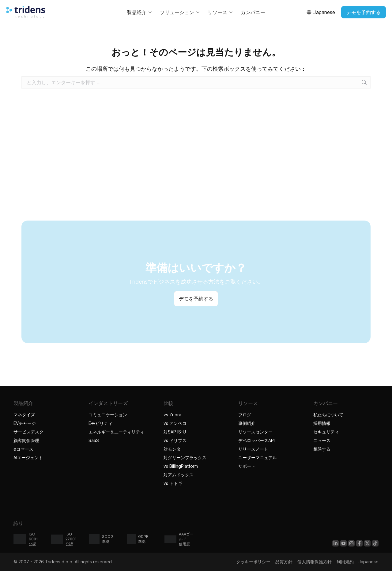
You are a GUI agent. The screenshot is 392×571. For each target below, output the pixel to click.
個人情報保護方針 (315, 562)
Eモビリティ (100, 423)
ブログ (245, 415)
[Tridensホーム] (26, 12)
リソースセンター (255, 432)
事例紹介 (248, 423)
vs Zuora (172, 415)
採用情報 (322, 423)
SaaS (94, 440)
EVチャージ (25, 423)
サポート (247, 466)
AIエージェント (29, 458)
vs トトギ (173, 483)
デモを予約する (364, 12)
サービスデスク (28, 432)
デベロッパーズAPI (256, 440)
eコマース (23, 449)
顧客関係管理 (26, 440)
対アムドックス (179, 475)
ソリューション (180, 12)
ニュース (322, 440)
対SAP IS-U (175, 432)
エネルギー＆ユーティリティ (116, 432)
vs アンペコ (175, 423)
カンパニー (253, 12)
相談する (322, 449)
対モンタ (172, 449)
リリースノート (253, 449)
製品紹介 (140, 12)
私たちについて (328, 415)
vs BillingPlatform (181, 466)
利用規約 (345, 562)
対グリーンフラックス (185, 458)
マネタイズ (24, 415)
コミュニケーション (108, 415)
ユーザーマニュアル (258, 458)
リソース (221, 12)
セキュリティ (326, 432)
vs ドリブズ (175, 440)
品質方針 (284, 562)
